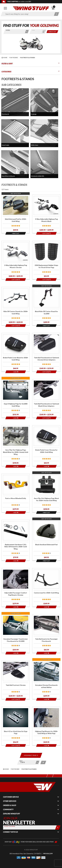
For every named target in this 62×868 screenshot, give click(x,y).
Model (8, 30)
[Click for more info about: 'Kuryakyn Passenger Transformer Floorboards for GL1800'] (16, 634)
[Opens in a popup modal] (16, 233)
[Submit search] (56, 14)
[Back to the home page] (31, 8)
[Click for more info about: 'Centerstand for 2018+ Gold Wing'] (46, 587)
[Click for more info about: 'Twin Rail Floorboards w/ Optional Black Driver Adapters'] (46, 398)
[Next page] (43, 762)
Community (8, 809)
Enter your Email (10, 826)
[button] (15, 102)
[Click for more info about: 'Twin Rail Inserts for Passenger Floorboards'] (46, 634)
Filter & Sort (7, 64)
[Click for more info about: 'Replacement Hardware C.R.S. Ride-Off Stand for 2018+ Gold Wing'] (16, 540)
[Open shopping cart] (56, 8)
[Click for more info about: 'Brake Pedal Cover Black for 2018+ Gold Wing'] (16, 352)
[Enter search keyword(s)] (28, 14)
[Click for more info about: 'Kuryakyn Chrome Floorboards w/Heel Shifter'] (46, 680)
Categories (6, 72)
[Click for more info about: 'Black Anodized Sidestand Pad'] (46, 540)
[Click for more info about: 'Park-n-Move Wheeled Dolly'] (16, 493)
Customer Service (11, 797)
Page (21, 761)
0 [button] (54, 7)
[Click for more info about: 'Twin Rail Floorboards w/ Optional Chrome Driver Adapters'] (46, 352)
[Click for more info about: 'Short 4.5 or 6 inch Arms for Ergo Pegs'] (16, 726)
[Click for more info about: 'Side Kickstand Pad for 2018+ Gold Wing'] (16, 214)
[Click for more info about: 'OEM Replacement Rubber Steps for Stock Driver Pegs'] (46, 260)
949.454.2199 (48, 854)
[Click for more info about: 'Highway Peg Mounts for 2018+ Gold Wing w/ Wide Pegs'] (46, 726)
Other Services (10, 801)
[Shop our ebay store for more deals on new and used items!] (31, 842)
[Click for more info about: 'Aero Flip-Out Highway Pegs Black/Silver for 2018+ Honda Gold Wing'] (16, 446)
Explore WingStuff (12, 814)
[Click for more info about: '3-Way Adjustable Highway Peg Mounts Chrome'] (16, 260)
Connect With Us (10, 832)
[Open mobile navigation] (5, 8)
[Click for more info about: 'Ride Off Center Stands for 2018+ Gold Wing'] (16, 306)
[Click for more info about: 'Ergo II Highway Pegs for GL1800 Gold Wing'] (16, 398)
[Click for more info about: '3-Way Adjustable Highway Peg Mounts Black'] (46, 214)
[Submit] (58, 827)
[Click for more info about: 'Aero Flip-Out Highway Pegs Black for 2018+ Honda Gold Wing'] (46, 493)
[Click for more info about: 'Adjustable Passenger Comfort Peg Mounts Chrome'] (16, 587)
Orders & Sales (10, 805)
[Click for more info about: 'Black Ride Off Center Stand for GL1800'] (46, 306)
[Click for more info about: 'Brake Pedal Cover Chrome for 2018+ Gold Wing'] (46, 446)
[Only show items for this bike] (52, 32)
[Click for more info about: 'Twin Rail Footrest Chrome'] (16, 680)
